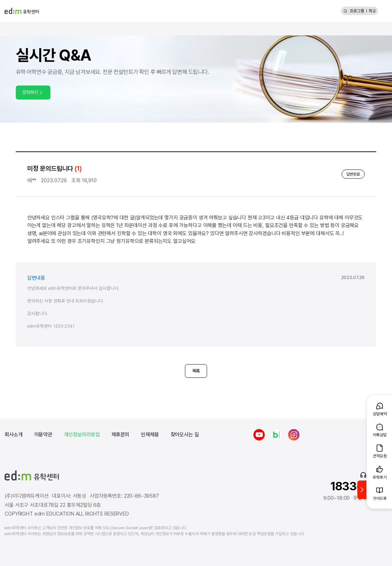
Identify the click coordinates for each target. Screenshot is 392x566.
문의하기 (33, 92)
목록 (196, 371)
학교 (372, 11)
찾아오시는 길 (185, 435)
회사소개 (13, 435)
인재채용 (150, 435)
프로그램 (357, 11)
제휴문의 (120, 435)
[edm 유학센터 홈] (22, 11)
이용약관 (43, 435)
